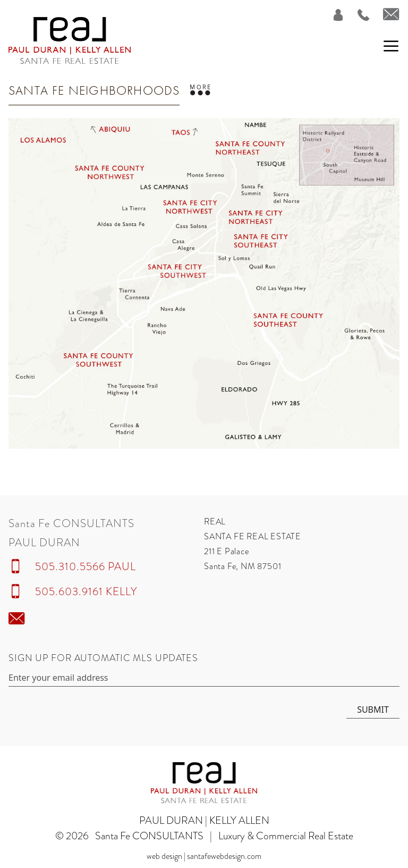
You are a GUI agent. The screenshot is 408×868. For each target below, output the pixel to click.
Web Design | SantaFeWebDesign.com (204, 856)
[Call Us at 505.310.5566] (357, 15)
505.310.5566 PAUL (86, 566)
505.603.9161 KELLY (86, 591)
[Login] (332, 15)
